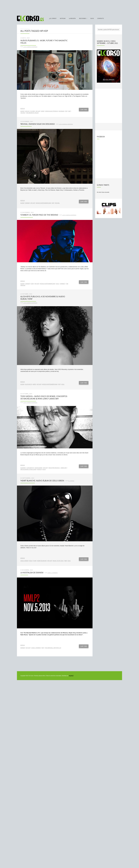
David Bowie (38, 468)
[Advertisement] (69, 7)
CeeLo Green (24, 561)
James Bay (64, 468)
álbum (22, 111)
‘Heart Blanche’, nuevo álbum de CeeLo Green (42, 481)
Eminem (27, 203)
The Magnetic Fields (32, 113)
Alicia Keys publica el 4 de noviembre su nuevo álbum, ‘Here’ (43, 298)
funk (32, 284)
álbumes (23, 468)
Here (34, 384)
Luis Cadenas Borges (30, 47)
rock (44, 469)
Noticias (63, 18)
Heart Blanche (42, 561)
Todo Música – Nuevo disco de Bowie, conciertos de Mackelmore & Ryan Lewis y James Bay (44, 398)
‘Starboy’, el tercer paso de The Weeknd (39, 215)
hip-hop (38, 111)
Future (33, 111)
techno (23, 113)
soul (57, 284)
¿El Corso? (53, 18)
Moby (43, 111)
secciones (83, 18)
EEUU (31, 561)
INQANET (71, 676)
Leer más (84, 110)
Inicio (22, 29)
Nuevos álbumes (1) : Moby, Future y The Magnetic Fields (44, 42)
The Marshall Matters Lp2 (53, 648)
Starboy (63, 284)
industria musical (54, 468)
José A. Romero (53, 573)
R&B (66, 561)
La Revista (72, 18)
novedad (61, 111)
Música (23, 109)
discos (27, 111)
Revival (57, 203)
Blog (92, 18)
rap (69, 111)
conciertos (30, 468)
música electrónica (52, 111)
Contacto (101, 18)
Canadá (27, 284)
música (39, 469)
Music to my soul (58, 561)
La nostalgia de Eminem (32, 573)
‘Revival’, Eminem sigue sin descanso (38, 124)
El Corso (71, 481)
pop (66, 111)
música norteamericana (43, 203)
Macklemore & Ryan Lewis (28, 469)
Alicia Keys (28, 384)
